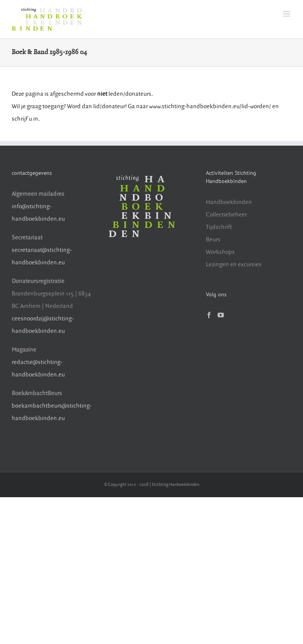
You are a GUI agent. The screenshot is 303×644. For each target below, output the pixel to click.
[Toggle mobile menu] (287, 14)
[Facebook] (209, 315)
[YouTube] (221, 315)
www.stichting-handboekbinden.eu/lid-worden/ (211, 106)
